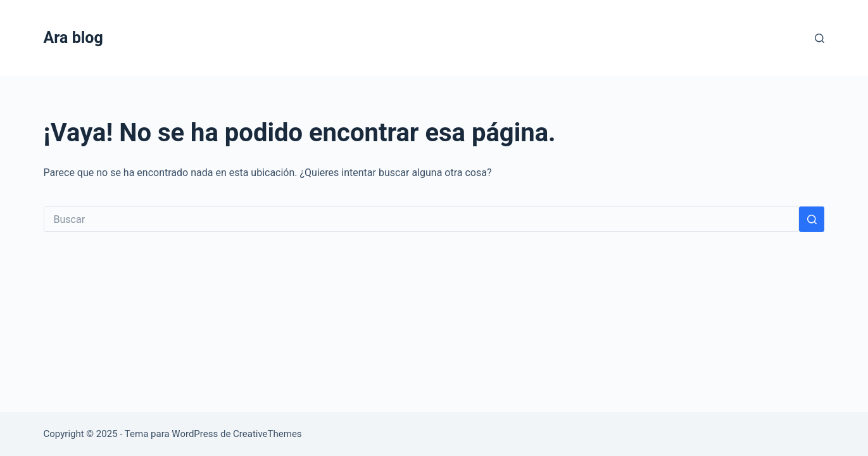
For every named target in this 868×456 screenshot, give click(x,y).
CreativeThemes (267, 434)
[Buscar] (820, 38)
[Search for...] (422, 219)
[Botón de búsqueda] (812, 219)
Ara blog (73, 38)
